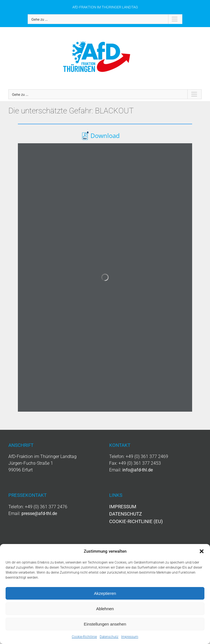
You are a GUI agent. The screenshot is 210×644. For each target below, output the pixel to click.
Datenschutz (109, 637)
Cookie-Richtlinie (84, 637)
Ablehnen (105, 609)
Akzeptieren (105, 593)
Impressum (130, 637)
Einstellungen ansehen (105, 624)
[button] (202, 551)
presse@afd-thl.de (39, 513)
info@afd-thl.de (138, 470)
